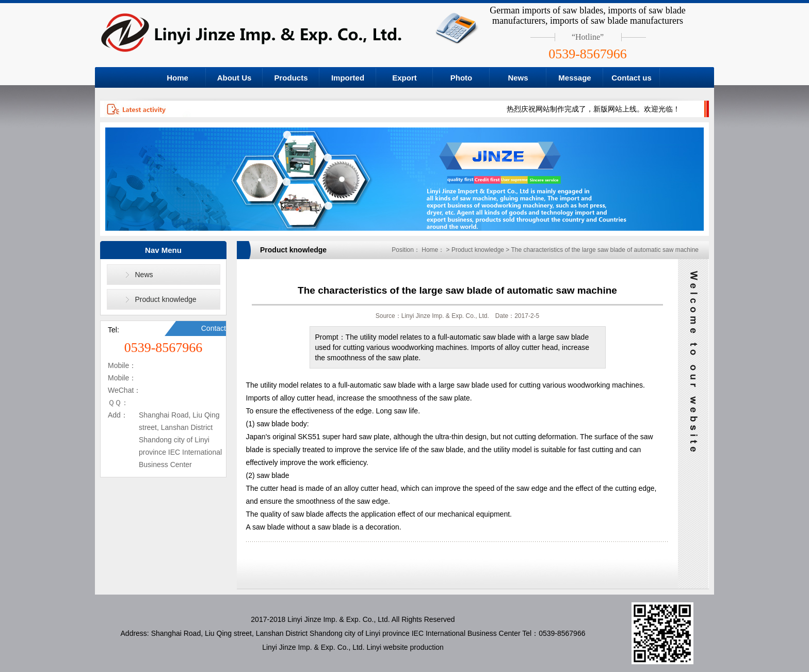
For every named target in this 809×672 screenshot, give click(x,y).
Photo (462, 78)
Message (575, 78)
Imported (348, 78)
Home (177, 78)
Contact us (632, 78)
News (518, 78)
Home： (433, 250)
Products (291, 78)
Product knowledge (166, 299)
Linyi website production (405, 647)
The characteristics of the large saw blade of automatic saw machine (605, 250)
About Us (234, 78)
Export (405, 78)
